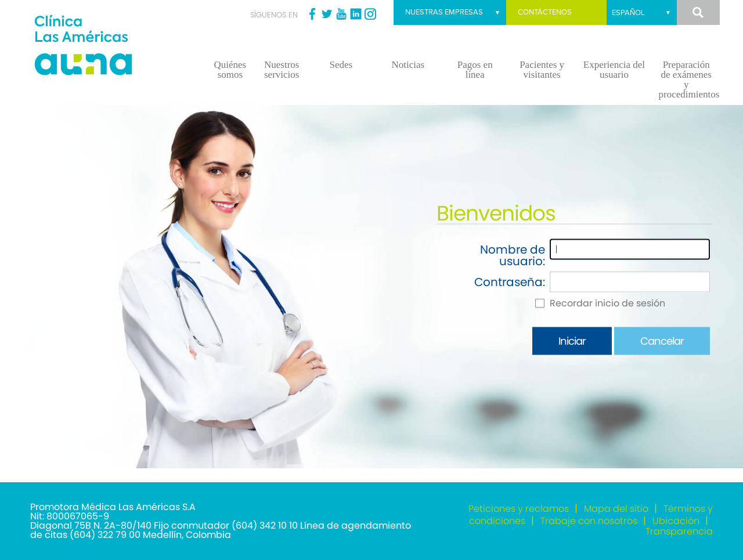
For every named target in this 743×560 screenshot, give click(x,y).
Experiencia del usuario (614, 70)
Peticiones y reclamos (519, 509)
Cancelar (662, 341)
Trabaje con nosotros (589, 521)
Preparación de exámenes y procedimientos (689, 80)
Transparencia (679, 531)
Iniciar (572, 341)
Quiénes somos (230, 70)
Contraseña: (510, 282)
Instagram (370, 14)
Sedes (341, 65)
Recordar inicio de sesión (607, 304)
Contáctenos (545, 12)
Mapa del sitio (616, 509)
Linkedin (356, 14)
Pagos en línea (475, 70)
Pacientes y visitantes (542, 70)
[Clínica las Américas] (110, 47)
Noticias (408, 65)
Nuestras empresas (444, 12)
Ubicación (676, 521)
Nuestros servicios (282, 70)
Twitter (327, 14)
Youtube (341, 14)
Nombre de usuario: (513, 255)
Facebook (312, 14)
